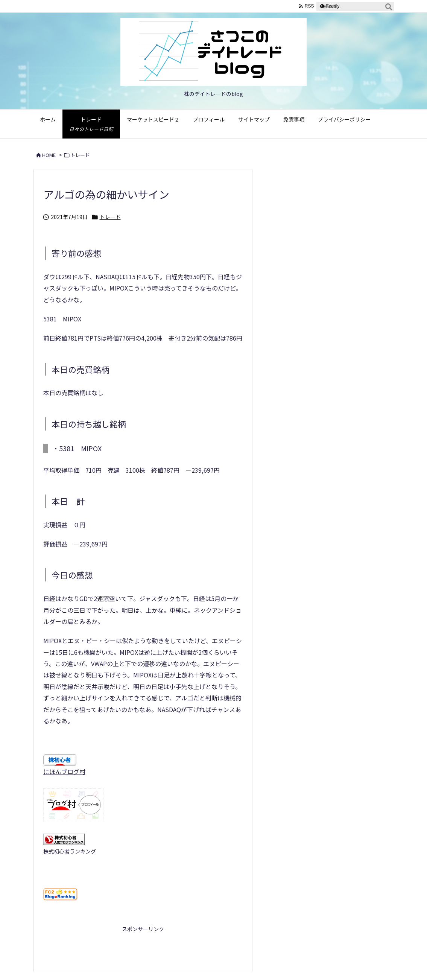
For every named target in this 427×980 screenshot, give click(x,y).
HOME (49, 155)
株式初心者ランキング (70, 851)
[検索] (389, 6)
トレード (80, 155)
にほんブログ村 (64, 772)
